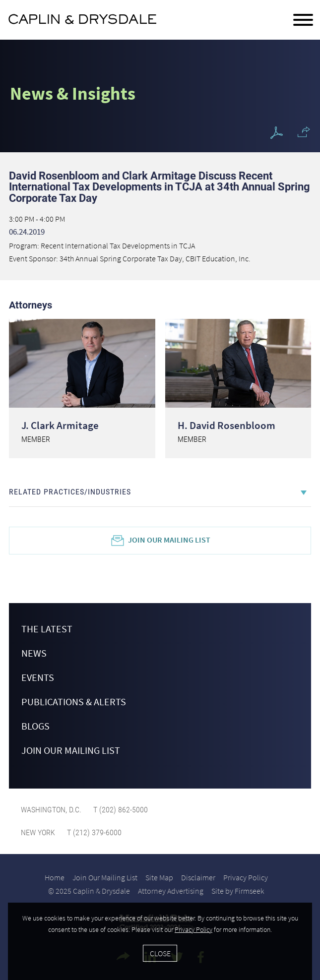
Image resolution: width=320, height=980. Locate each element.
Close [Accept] (160, 953)
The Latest (47, 629)
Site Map (159, 877)
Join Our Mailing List (169, 540)
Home (55, 877)
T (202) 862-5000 (120, 810)
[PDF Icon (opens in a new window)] (277, 133)
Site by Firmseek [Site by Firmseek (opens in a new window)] (238, 891)
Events (38, 677)
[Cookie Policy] (160, 941)
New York (38, 832)
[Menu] (303, 20)
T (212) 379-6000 (93, 832)
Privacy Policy (246, 877)
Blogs (35, 726)
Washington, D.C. (51, 810)
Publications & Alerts (74, 702)
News (34, 653)
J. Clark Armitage (60, 425)
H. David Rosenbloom (226, 425)
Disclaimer (198, 877)
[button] (304, 132)
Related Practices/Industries (70, 492)
